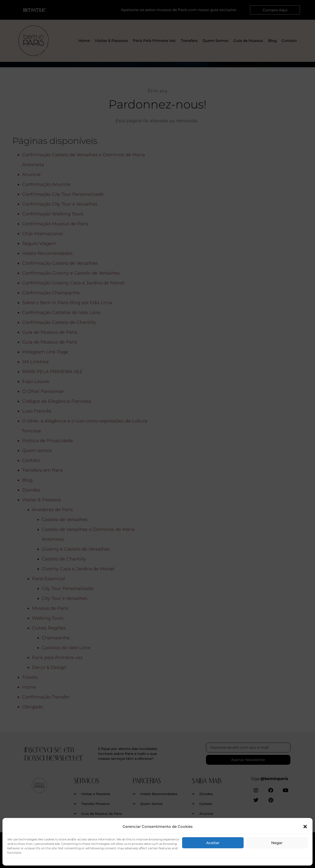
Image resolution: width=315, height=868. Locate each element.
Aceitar (213, 843)
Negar (277, 843)
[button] (305, 827)
